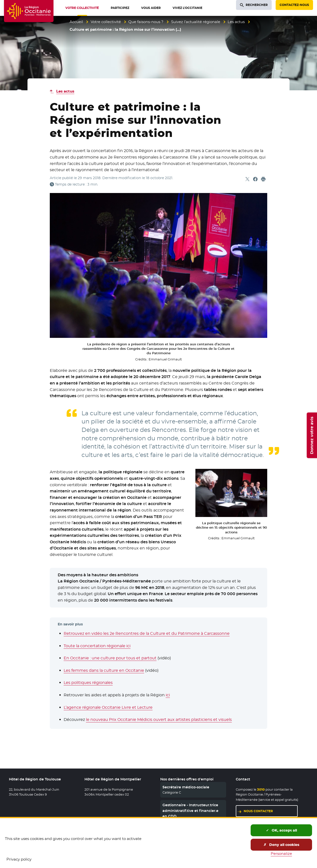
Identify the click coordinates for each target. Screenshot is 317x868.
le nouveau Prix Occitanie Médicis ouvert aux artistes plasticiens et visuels (159, 720)
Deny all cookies (281, 845)
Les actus (236, 22)
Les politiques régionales (88, 683)
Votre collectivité (106, 22)
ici (168, 695)
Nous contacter (258, 811)
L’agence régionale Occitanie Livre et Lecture (108, 707)
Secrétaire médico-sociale (186, 787)
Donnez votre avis (312, 435)
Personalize (281, 853)
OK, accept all (281, 830)
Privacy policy (19, 859)
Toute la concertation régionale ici (97, 646)
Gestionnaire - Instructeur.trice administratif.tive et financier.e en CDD (190, 811)
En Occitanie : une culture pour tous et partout (110, 658)
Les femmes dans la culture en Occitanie (104, 670)
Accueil (76, 22)
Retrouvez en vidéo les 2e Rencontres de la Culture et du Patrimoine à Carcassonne (147, 633)
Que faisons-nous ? (146, 22)
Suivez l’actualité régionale (196, 22)
